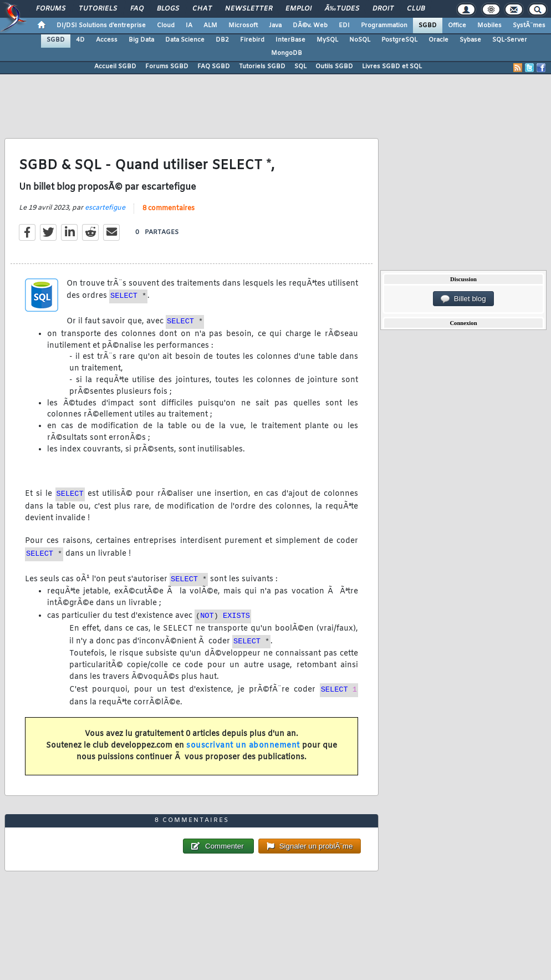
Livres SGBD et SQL (392, 67)
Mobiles (489, 26)
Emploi (299, 9)
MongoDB (287, 53)
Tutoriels (98, 9)
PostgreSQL (399, 40)
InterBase (290, 40)
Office (457, 26)
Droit (383, 9)
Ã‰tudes (342, 9)
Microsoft (243, 26)
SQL (300, 67)
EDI (344, 26)
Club (416, 9)
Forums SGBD (167, 67)
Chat (202, 9)
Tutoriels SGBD (262, 67)
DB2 (222, 40)
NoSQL (360, 40)
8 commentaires (169, 209)
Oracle (438, 40)
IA (189, 26)
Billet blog (463, 299)
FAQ (137, 9)
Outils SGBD (334, 67)
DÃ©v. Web (310, 26)
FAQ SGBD (214, 67)
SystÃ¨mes (529, 26)
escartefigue (105, 208)
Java (275, 26)
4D (80, 40)
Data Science (185, 40)
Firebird (252, 40)
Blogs (168, 9)
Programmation (384, 26)
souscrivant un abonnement (243, 746)
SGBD (428, 26)
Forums (51, 9)
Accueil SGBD (115, 67)
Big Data (141, 40)
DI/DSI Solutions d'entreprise (101, 26)
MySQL (327, 40)
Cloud (166, 26)
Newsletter (249, 9)
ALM (210, 26)
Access (107, 40)
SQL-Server (510, 40)
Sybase (470, 40)
